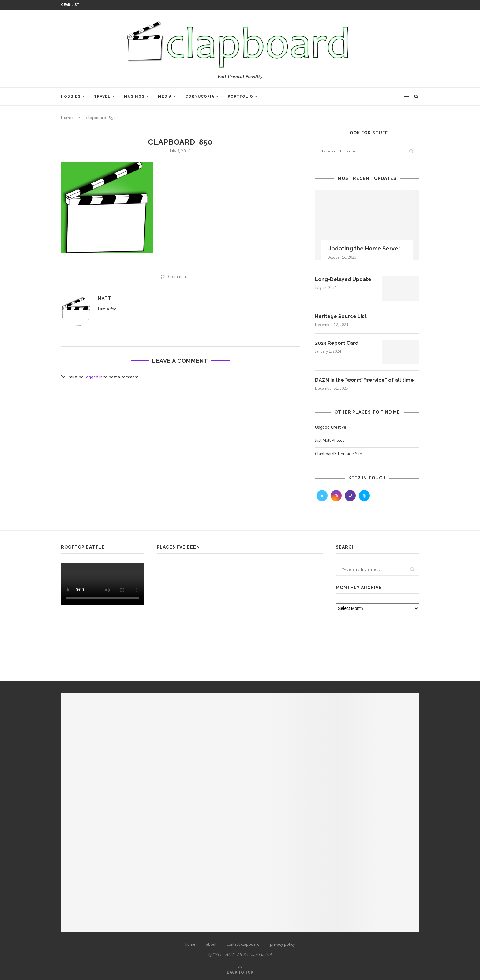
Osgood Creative (331, 427)
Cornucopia (200, 96)
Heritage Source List (341, 316)
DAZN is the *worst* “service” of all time (364, 380)
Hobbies (71, 96)
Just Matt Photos (330, 440)
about (211, 944)
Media (165, 96)
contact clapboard (243, 944)
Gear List (70, 5)
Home (67, 118)
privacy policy (283, 944)
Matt (104, 298)
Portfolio (240, 96)
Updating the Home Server (364, 248)
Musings (134, 96)
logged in (94, 377)
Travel (102, 96)
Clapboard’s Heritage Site (339, 454)
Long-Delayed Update (343, 279)
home (190, 944)
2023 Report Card (337, 343)
